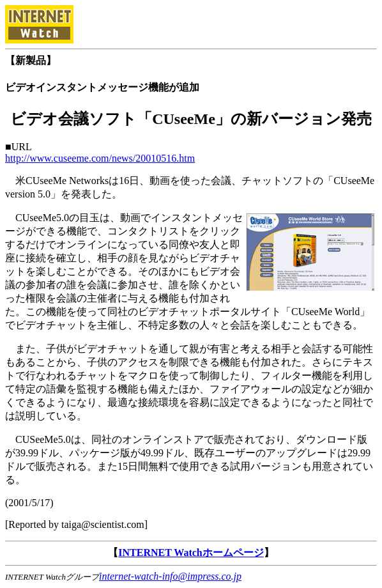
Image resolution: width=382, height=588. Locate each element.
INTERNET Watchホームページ (191, 553)
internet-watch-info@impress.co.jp (170, 576)
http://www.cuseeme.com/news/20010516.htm (100, 158)
